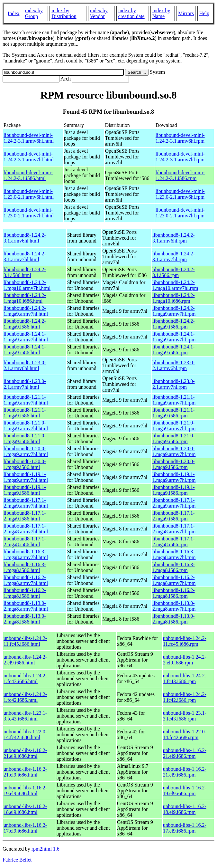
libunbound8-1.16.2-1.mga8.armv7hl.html (26, 580)
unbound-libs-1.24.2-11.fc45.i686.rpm (185, 641)
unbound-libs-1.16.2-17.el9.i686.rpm (185, 828)
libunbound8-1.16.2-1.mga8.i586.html (25, 593)
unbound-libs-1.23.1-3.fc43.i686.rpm (185, 716)
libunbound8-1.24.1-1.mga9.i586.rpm (174, 350)
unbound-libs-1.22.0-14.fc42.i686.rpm (185, 734)
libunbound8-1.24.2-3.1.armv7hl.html (25, 257)
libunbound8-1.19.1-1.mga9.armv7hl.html (26, 477)
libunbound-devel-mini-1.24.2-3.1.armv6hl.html (29, 138)
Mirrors (186, 13)
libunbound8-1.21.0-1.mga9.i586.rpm (174, 439)
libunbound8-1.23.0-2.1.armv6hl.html (25, 365)
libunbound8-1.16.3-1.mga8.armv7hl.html (26, 554)
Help (204, 13)
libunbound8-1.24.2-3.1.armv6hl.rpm (174, 238)
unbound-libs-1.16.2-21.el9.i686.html (25, 753)
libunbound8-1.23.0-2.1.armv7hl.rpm (174, 384)
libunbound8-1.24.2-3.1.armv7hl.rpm (174, 257)
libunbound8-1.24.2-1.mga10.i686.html (25, 298)
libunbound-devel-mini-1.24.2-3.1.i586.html (28, 175)
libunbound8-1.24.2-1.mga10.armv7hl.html (27, 285)
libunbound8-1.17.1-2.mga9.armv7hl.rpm (174, 503)
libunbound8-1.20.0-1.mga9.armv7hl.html (26, 451)
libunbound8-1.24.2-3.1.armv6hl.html (25, 238)
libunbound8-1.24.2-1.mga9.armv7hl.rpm (174, 311)
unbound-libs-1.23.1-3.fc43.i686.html (25, 716)
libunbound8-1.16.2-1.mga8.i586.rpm (174, 593)
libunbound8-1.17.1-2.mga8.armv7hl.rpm (174, 529)
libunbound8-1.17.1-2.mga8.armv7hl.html (26, 529)
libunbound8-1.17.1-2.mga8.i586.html (25, 542)
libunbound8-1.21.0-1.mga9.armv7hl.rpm (174, 426)
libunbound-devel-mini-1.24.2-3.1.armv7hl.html (29, 157)
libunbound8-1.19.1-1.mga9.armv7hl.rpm (174, 477)
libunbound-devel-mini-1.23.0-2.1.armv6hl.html (29, 194)
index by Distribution (64, 13)
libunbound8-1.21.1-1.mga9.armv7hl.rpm (174, 400)
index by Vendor (99, 13)
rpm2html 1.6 (45, 849)
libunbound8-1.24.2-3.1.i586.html (25, 272)
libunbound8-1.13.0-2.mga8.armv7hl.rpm (174, 606)
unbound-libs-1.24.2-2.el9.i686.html (25, 660)
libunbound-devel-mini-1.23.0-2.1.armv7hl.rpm (180, 213)
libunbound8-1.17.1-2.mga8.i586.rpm (174, 542)
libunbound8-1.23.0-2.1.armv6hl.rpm (174, 365)
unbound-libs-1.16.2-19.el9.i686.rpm (185, 791)
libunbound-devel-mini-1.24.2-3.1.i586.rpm (180, 175)
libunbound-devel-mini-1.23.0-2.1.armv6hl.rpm (180, 194)
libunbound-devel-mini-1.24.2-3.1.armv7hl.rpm (180, 157)
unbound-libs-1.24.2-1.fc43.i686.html (25, 678)
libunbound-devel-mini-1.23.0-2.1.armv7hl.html (29, 213)
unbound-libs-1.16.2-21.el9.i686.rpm (185, 753)
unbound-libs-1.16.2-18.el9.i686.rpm (185, 809)
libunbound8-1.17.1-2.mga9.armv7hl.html (26, 503)
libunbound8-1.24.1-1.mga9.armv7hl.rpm (174, 337)
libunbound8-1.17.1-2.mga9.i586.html (25, 516)
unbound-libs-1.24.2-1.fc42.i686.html (25, 697)
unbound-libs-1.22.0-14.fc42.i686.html (25, 734)
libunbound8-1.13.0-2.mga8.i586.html (25, 619)
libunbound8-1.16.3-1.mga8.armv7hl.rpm (174, 554)
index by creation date (131, 13)
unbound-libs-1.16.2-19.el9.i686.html (25, 791)
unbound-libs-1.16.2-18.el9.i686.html (25, 809)
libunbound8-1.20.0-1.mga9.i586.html (25, 464)
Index (14, 13)
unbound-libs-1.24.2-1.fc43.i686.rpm (185, 678)
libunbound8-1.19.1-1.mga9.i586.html (25, 490)
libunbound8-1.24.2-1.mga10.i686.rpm (174, 298)
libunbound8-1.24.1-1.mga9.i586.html (25, 350)
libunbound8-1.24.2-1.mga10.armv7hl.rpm (175, 285)
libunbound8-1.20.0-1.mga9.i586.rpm (174, 464)
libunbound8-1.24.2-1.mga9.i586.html (25, 324)
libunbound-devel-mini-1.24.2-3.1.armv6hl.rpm (180, 138)
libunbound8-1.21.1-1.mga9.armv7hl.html (26, 400)
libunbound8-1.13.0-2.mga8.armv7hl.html (26, 606)
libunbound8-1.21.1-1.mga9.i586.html (25, 413)
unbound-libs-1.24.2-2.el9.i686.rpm (185, 660)
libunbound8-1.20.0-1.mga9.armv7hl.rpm (174, 451)
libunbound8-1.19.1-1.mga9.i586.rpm (174, 490)
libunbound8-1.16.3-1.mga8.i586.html (25, 567)
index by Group (34, 13)
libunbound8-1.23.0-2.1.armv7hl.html (25, 384)
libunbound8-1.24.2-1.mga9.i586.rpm (174, 324)
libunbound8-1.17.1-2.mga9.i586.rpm (174, 516)
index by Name (161, 13)
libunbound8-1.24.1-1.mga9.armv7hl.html (26, 337)
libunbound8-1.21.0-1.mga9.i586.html (25, 439)
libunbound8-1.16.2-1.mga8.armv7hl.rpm (174, 580)
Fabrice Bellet (17, 860)
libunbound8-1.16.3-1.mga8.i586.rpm (174, 567)
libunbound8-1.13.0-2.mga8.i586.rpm (174, 619)
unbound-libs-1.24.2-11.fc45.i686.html (25, 641)
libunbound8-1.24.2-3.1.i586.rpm (174, 272)
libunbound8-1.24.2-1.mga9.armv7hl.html (26, 311)
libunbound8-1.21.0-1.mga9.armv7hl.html (26, 426)
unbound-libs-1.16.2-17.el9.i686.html (25, 828)
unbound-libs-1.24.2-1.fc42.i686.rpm (185, 697)
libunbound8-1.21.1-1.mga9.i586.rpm (174, 413)
